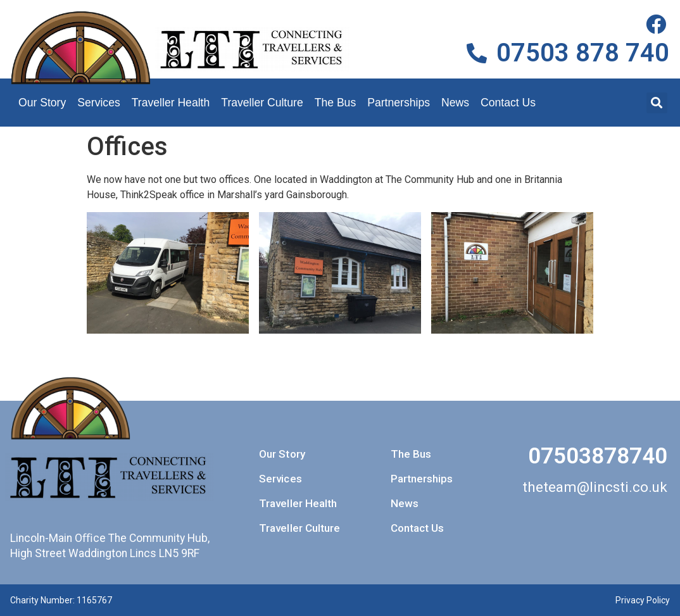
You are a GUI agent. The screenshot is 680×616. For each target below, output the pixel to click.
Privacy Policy (643, 600)
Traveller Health (171, 103)
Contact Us (508, 103)
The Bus (336, 103)
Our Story (42, 103)
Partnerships (399, 103)
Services (98, 103)
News (455, 103)
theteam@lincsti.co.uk (595, 487)
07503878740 (598, 456)
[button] (657, 103)
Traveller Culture (262, 103)
